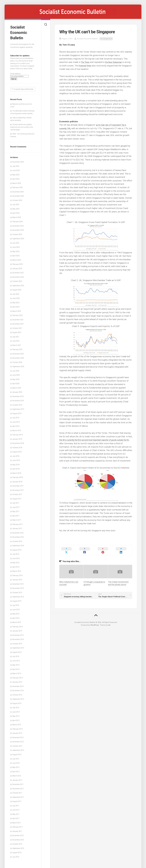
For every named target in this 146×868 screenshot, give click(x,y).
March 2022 (17, 310)
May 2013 (16, 715)
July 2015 (16, 604)
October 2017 (17, 493)
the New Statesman (116, 62)
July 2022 (16, 293)
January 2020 (17, 391)
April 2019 (16, 425)
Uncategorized (106, 39)
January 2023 (17, 267)
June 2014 (16, 659)
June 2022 (16, 297)
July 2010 (16, 855)
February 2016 (18, 574)
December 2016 (18, 531)
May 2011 (16, 813)
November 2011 (18, 787)
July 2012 (16, 757)
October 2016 (17, 540)
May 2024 (16, 207)
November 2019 (18, 399)
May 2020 (16, 378)
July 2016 (16, 553)
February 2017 (18, 523)
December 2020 (18, 352)
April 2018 (16, 468)
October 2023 (17, 233)
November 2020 (18, 357)
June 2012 (16, 762)
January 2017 (17, 527)
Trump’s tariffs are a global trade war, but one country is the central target (22, 126)
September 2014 (18, 647)
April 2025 (16, 178)
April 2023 (16, 254)
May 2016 (16, 561)
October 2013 (17, 693)
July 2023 (16, 242)
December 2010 (18, 834)
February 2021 (18, 348)
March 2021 (17, 344)
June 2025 (16, 169)
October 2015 (17, 591)
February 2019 (18, 433)
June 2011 (16, 809)
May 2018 (16, 463)
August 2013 (17, 702)
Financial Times (93, 66)
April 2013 (16, 719)
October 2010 (17, 843)
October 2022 (17, 280)
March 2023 (17, 259)
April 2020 (16, 382)
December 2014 (18, 634)
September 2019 (18, 408)
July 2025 (16, 165)
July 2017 (16, 502)
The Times (86, 62)
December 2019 (18, 395)
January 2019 (17, 438)
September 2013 (18, 698)
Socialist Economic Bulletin (19, 32)
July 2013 (16, 706)
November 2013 (18, 689)
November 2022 (18, 276)
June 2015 (16, 608)
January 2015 (17, 630)
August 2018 (17, 451)
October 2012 (17, 745)
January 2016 (17, 578)
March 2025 (17, 182)
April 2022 (16, 306)
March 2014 (17, 672)
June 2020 (16, 374)
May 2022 (16, 301)
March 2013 (17, 723)
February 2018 (18, 476)
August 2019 (17, 412)
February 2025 (18, 186)
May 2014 (16, 664)
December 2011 (18, 783)
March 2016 (17, 570)
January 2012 (17, 779)
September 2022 (18, 284)
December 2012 (18, 736)
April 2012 (16, 770)
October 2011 (17, 792)
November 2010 (18, 838)
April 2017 (16, 514)
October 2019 (17, 404)
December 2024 (18, 190)
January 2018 (17, 480)
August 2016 (17, 549)
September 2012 (18, 749)
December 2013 (18, 685)
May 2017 (16, 510)
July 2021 (16, 335)
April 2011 (16, 817)
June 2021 (16, 340)
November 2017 (18, 489)
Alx (109, 622)
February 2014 (18, 676)
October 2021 (17, 327)
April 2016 (16, 566)
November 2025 (18, 161)
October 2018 (17, 446)
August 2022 (17, 289)
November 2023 (18, 229)
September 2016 (18, 544)
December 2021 (18, 318)
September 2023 (18, 237)
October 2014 (17, 642)
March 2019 (17, 429)
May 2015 (16, 613)
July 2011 (16, 804)
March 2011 (17, 821)
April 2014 (16, 668)
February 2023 (18, 263)
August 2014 (17, 651)
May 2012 (16, 766)
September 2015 (18, 595)
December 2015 (18, 583)
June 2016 (16, 557)
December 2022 (18, 271)
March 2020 (17, 387)
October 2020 (17, 361)
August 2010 (17, 851)
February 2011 (18, 826)
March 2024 (17, 216)
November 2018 (18, 442)
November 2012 (18, 740)
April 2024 (16, 212)
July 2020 (16, 369)
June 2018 (16, 459)
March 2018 (17, 472)
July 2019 (16, 416)
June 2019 (16, 421)
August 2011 (17, 800)
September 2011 (18, 796)
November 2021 (18, 323)
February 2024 (18, 220)
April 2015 (16, 617)
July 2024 (16, 203)
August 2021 (17, 331)
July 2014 (16, 655)
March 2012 (17, 775)
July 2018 (16, 455)
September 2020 (18, 365)
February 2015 (18, 625)
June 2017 (16, 506)
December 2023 (18, 225)
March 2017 (17, 519)
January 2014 (17, 681)
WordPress (95, 622)
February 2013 (18, 728)
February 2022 (18, 314)
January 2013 (17, 732)
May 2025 (16, 173)
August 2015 (17, 600)
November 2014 (18, 638)
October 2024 (17, 199)
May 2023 (16, 250)
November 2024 (18, 195)
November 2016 (18, 536)
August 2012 (17, 753)
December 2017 (18, 485)
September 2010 (18, 847)
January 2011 (17, 830)
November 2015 (18, 587)
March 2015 (17, 621)
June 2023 (16, 246)
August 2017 (17, 497)
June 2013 (16, 711)
